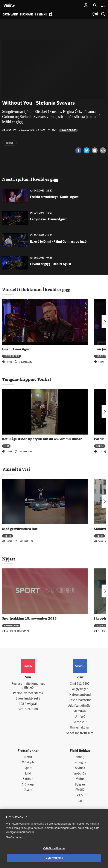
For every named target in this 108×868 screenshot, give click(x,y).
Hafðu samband (80, 695)
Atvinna (80, 768)
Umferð (80, 717)
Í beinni (41, 15)
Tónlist (9, 143)
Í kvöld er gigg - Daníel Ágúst (51, 264)
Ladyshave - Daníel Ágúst (48, 220)
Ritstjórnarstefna (80, 700)
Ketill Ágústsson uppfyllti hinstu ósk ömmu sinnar (42, 439)
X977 (80, 796)
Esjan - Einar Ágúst (16, 349)
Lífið (6, 446)
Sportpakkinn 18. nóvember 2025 (29, 619)
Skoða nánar (14, 837)
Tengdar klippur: (20, 379)
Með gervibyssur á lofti (20, 529)
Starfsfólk (80, 711)
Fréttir (8, 536)
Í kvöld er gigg (68, 130)
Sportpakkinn (11, 626)
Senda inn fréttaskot (80, 733)
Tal (80, 801)
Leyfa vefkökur (54, 858)
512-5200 (83, 684)
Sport (28, 768)
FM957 (80, 790)
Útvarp (28, 790)
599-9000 (31, 710)
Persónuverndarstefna (28, 693)
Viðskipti (28, 763)
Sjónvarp (28, 785)
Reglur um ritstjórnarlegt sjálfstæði (28, 686)
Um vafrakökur (80, 728)
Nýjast (9, 559)
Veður (80, 779)
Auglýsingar (80, 689)
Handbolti (101, 626)
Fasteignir (80, 763)
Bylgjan (80, 785)
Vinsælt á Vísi (16, 469)
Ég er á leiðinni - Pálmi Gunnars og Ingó (58, 242)
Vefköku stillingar (54, 848)
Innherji (80, 757)
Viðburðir (80, 774)
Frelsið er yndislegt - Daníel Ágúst (54, 197)
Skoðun (28, 779)
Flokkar (27, 15)
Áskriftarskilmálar (80, 706)
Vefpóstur (80, 722)
